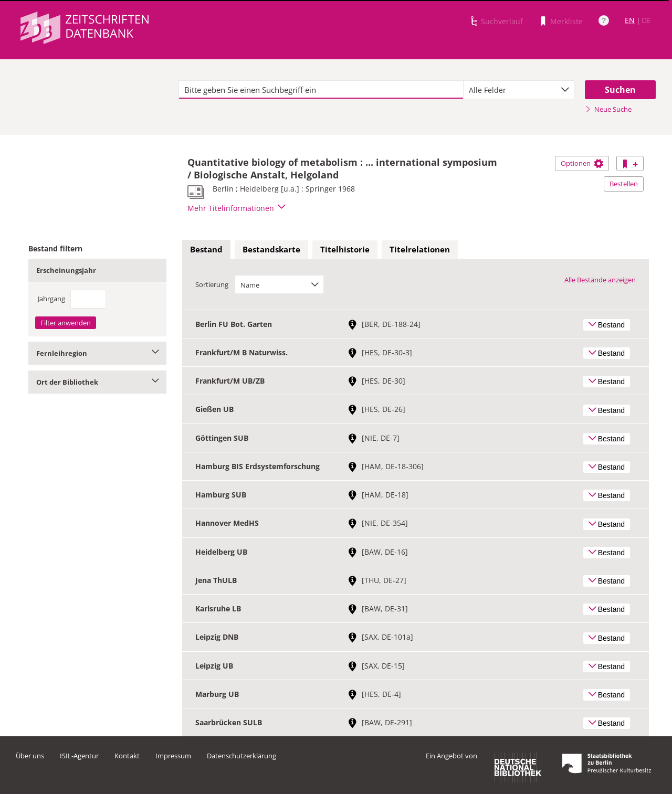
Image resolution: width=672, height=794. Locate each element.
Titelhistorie (345, 249)
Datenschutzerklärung (241, 756)
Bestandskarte (271, 249)
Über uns (30, 756)
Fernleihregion (97, 353)
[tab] (206, 250)
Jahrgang (51, 299)
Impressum (173, 756)
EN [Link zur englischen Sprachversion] (630, 20)
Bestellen (624, 184)
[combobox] (519, 90)
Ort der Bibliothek (97, 382)
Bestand (206, 249)
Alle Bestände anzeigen (600, 280)
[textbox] (321, 90)
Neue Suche (608, 109)
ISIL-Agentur (79, 756)
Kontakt (127, 756)
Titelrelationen (420, 249)
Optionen (582, 163)
